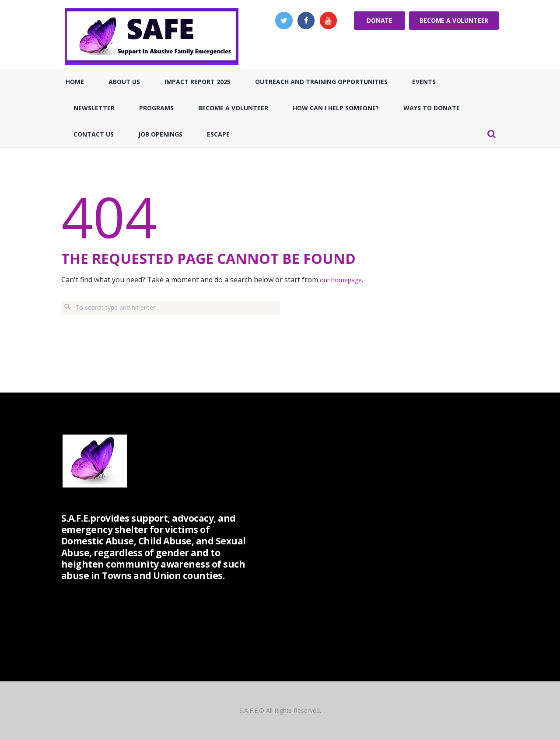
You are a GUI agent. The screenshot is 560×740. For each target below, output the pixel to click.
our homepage (344, 280)
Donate (380, 20)
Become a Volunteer (454, 20)
